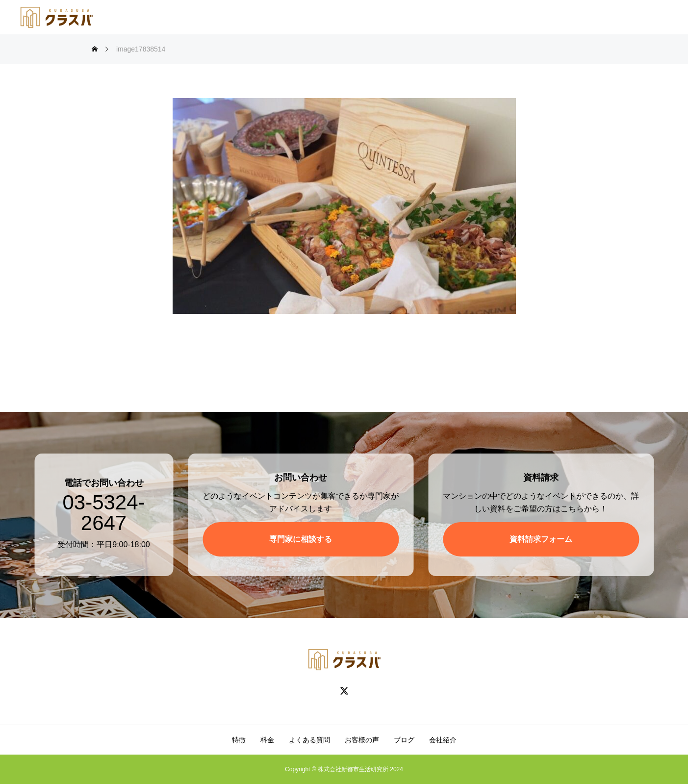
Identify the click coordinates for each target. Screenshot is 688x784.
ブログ (404, 740)
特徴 (239, 740)
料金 (267, 740)
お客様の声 (362, 740)
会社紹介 (443, 740)
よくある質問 (309, 740)
